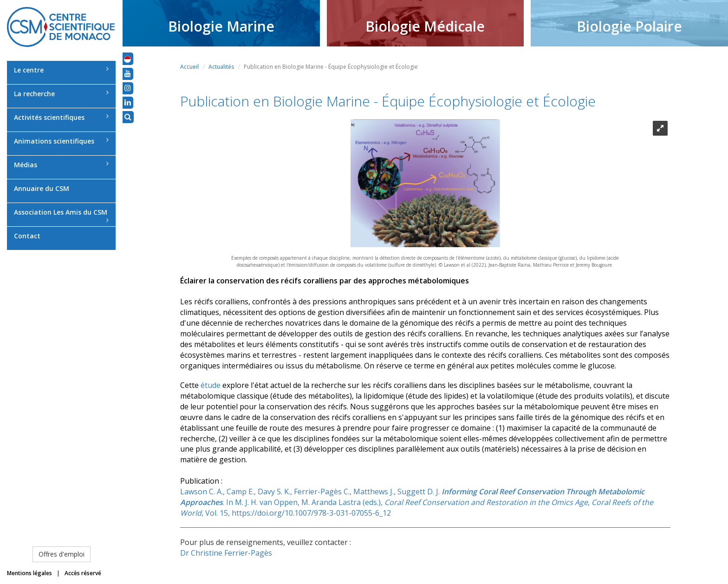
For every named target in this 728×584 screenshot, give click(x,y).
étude (211, 385)
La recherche (61, 94)
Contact (27, 236)
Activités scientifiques (61, 117)
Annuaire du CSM (42, 188)
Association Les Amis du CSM (61, 216)
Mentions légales (29, 573)
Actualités (221, 67)
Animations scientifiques (61, 141)
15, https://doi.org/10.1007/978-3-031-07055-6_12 (305, 513)
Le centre (61, 70)
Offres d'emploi (62, 554)
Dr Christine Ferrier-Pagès (226, 553)
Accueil (189, 67)
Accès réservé (83, 573)
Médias (61, 165)
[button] (127, 59)
